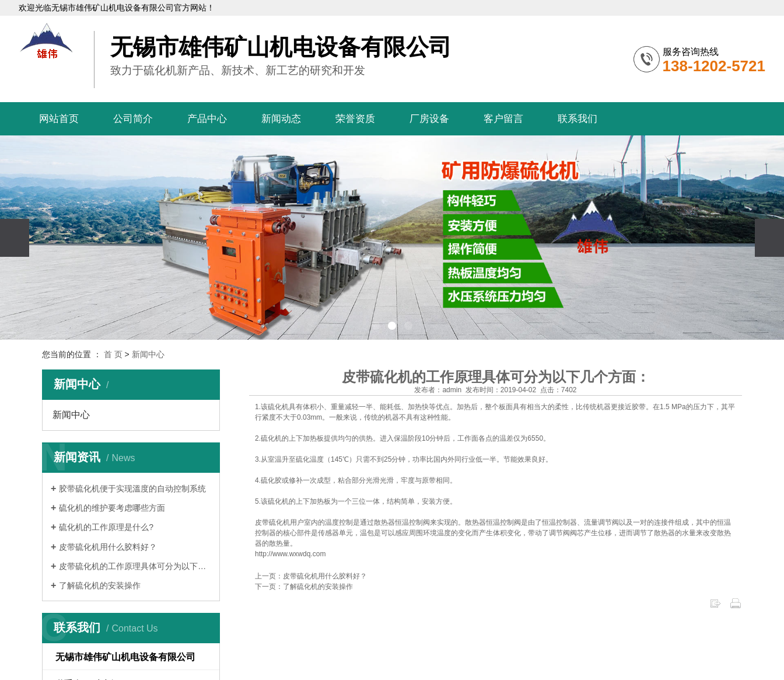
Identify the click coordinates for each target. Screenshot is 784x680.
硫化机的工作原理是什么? (106, 527)
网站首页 (59, 119)
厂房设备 (429, 119)
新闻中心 (148, 354)
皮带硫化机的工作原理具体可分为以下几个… (135, 566)
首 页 (113, 354)
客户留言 (503, 119)
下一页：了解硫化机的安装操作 (304, 587)
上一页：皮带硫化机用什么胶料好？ (311, 576)
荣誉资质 (355, 119)
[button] (376, 326)
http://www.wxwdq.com (290, 554)
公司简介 (133, 119)
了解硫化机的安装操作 (100, 585)
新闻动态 (281, 119)
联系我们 (577, 119)
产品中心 (207, 119)
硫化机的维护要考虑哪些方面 (112, 508)
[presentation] (15, 238)
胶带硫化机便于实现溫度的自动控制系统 (132, 489)
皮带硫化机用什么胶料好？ (108, 547)
